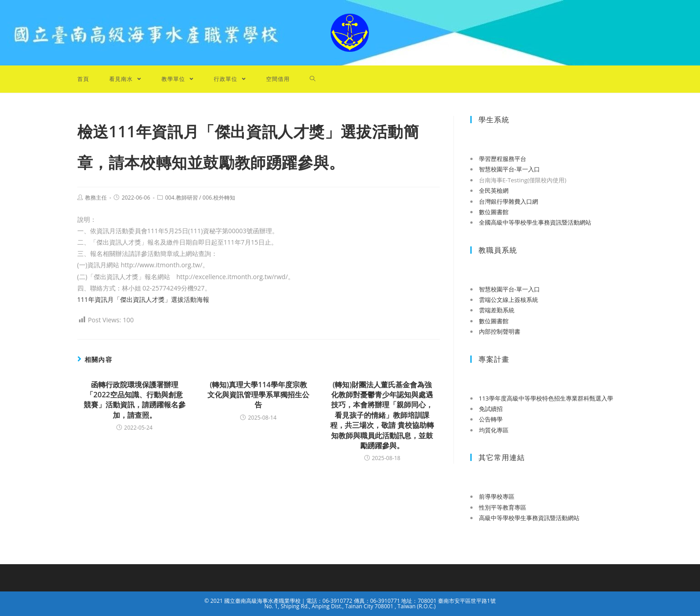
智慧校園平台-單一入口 (509, 169)
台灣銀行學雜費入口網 (509, 201)
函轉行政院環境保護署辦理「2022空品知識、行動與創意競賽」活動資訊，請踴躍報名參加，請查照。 (135, 400)
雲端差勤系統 (497, 310)
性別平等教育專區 (503, 507)
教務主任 (96, 198)
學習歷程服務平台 (503, 159)
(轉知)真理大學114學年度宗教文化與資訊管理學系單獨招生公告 (258, 395)
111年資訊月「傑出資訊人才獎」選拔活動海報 (143, 299)
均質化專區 (494, 430)
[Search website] (313, 79)
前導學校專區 (497, 496)
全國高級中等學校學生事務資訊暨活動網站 (535, 222)
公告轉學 (491, 419)
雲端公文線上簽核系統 (509, 300)
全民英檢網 (494, 190)
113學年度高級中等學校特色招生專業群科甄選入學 (546, 398)
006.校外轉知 (219, 198)
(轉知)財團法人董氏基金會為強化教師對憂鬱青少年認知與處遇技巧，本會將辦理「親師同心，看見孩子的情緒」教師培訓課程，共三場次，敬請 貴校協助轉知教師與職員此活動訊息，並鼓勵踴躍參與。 (382, 415)
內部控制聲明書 (500, 331)
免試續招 (491, 409)
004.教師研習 (181, 198)
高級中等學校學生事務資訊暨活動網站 (529, 518)
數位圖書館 (494, 212)
